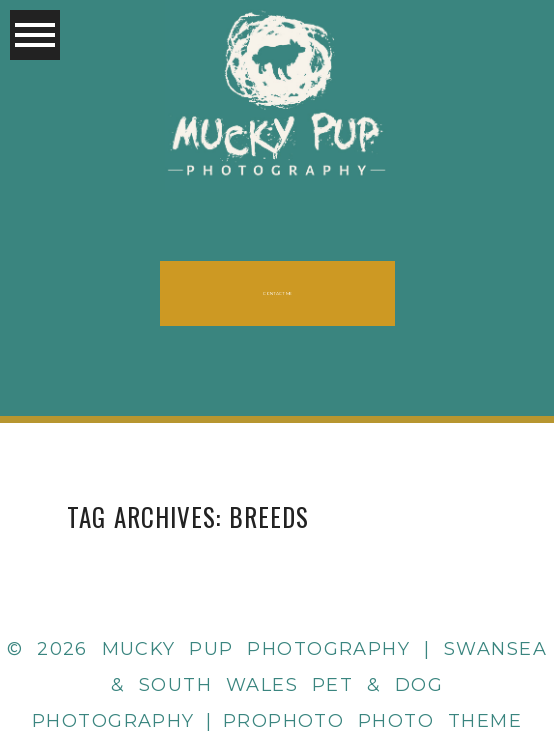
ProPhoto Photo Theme (372, 721)
